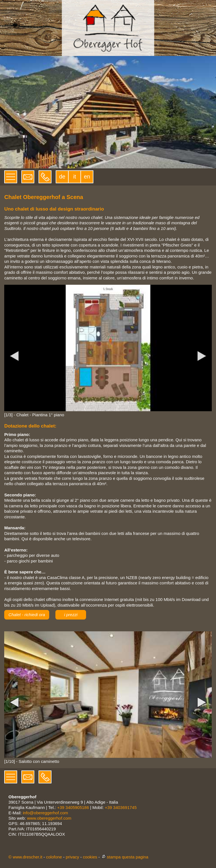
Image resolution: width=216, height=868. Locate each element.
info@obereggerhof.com (45, 813)
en (87, 177)
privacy (73, 857)
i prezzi (71, 615)
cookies (90, 857)
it (75, 177)
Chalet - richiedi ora (27, 615)
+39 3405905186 (73, 807)
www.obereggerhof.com (49, 818)
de (62, 177)
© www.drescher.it (25, 857)
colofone (54, 857)
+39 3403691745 (121, 807)
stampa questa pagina (125, 857)
